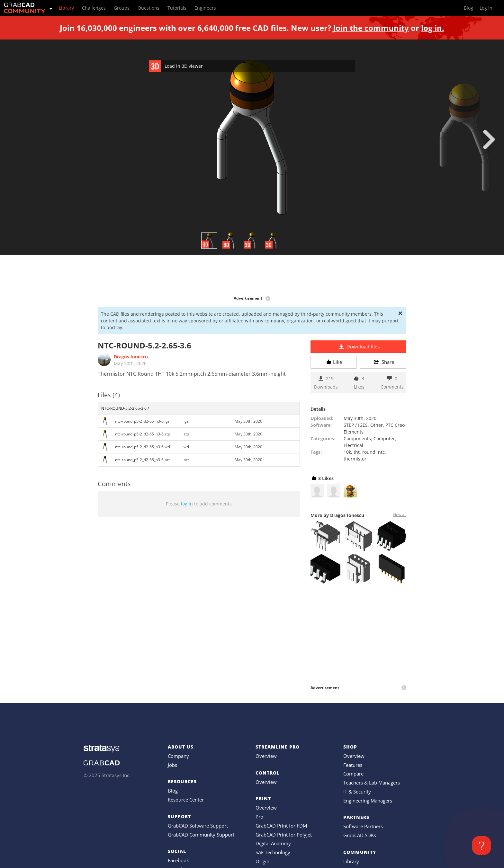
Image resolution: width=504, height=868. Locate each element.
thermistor (355, 459)
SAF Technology (273, 852)
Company (178, 756)
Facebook (178, 860)
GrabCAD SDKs (360, 835)
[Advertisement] (252, 276)
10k (347, 452)
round (369, 452)
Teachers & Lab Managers (372, 783)
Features (353, 765)
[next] (489, 139)
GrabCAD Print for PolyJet (284, 835)
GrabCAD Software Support (198, 826)
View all (400, 515)
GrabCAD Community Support (201, 835)
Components (357, 438)
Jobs (172, 765)
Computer (384, 438)
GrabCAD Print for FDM (281, 826)
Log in (486, 8)
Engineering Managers (368, 801)
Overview (266, 756)
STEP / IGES (356, 425)
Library (351, 861)
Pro (259, 817)
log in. (433, 28)
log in (187, 504)
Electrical (353, 445)
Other (377, 425)
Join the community (371, 28)
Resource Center (186, 800)
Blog (173, 791)
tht (357, 452)
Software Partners (363, 826)
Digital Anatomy (273, 843)
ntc (381, 452)
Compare (353, 774)
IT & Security (357, 792)
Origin (262, 861)
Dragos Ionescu (131, 357)
